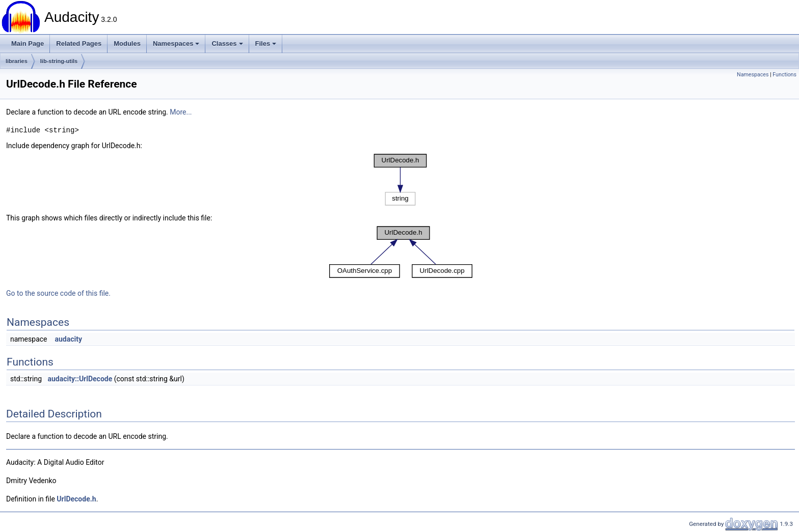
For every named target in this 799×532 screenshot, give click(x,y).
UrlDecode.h (76, 499)
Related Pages (79, 44)
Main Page (28, 44)
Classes (227, 44)
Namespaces (176, 44)
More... (181, 112)
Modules (127, 44)
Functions (784, 75)
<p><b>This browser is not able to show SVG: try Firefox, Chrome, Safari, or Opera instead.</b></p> (401, 180)
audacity (68, 339)
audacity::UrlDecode (80, 379)
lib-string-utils (59, 61)
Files (266, 44)
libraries (17, 61)
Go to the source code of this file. (58, 293)
